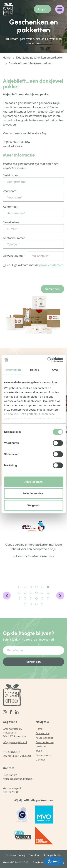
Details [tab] (34, 370)
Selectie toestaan (33, 493)
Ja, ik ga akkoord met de (35, 265)
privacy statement (51, 265)
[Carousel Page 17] (42, 598)
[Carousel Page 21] (36, 604)
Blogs (39, 751)
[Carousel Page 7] (19, 593)
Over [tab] (55, 370)
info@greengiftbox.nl (15, 742)
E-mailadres (11, 222)
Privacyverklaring (15, 855)
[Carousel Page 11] (42, 593)
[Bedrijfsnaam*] (33, 182)
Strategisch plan (52, 855)
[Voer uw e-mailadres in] (33, 650)
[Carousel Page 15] (31, 598)
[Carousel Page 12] (48, 593)
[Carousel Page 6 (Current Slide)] (48, 587)
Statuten (34, 855)
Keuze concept (44, 738)
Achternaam (11, 207)
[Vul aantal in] (46, 256)
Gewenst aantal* (14, 256)
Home (7, 58)
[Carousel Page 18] (48, 598)
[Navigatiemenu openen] (60, 9)
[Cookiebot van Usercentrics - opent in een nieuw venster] (48, 360)
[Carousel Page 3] (31, 587)
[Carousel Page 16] (36, 598)
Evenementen (44, 755)
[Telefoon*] (33, 244)
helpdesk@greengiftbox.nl (18, 779)
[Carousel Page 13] (19, 598)
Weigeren (33, 505)
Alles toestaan (34, 482)
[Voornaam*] (33, 197)
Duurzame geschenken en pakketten (40, 58)
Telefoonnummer (14, 238)
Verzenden (52, 289)
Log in (42, 9)
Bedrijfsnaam (12, 175)
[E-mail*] (33, 229)
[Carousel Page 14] (25, 598)
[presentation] (30, 284)
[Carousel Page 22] (42, 604)
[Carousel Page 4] (36, 587)
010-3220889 (11, 792)
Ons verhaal (43, 733)
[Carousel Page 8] (25, 593)
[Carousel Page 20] (31, 604)
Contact (40, 760)
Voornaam (10, 191)
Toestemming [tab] (13, 370)
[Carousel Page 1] (19, 587)
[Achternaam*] (33, 213)
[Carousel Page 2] (25, 587)
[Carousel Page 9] (31, 593)
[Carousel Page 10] (36, 593)
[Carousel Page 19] (25, 604)
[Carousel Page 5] (42, 587)
